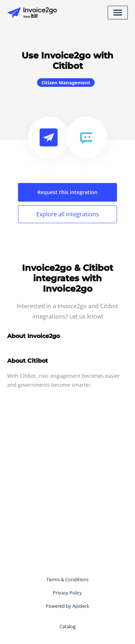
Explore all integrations (68, 214)
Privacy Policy (67, 593)
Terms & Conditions (67, 579)
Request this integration (67, 192)
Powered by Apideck (67, 606)
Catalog (67, 626)
